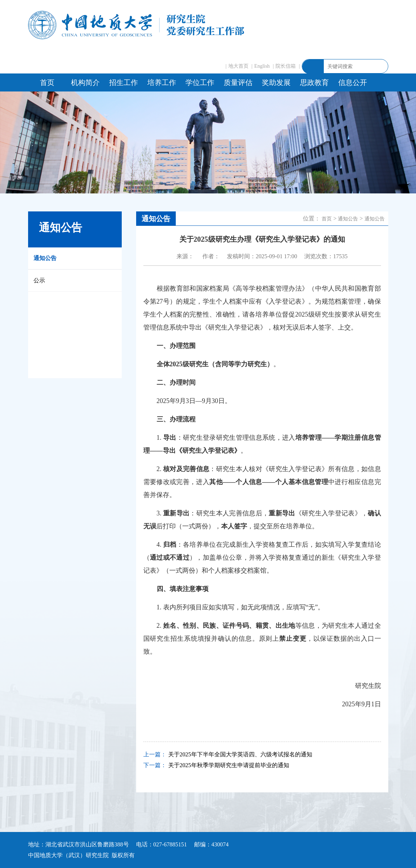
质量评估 (238, 82)
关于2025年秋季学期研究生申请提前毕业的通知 (229, 765)
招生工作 (124, 82)
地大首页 (238, 66)
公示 (39, 280)
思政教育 (314, 82)
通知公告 (45, 258)
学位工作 (200, 82)
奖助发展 (276, 82)
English (262, 66)
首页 (47, 82)
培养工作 (162, 82)
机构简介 (85, 82)
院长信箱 (286, 66)
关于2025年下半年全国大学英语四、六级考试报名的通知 (240, 754)
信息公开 (353, 82)
